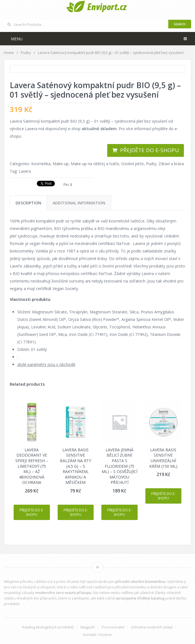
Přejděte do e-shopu (149, 150)
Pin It (68, 184)
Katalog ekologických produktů (48, 627)
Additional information (79, 203)
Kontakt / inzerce (97, 635)
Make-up (61, 164)
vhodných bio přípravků (36, 598)
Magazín (88, 627)
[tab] (28, 203)
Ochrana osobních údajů (152, 627)
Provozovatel (113, 627)
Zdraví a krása (171, 164)
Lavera (25, 171)
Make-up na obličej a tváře (95, 164)
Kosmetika (41, 164)
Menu (17, 39)
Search (180, 24)
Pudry (151, 164)
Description (28, 203)
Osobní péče (132, 164)
